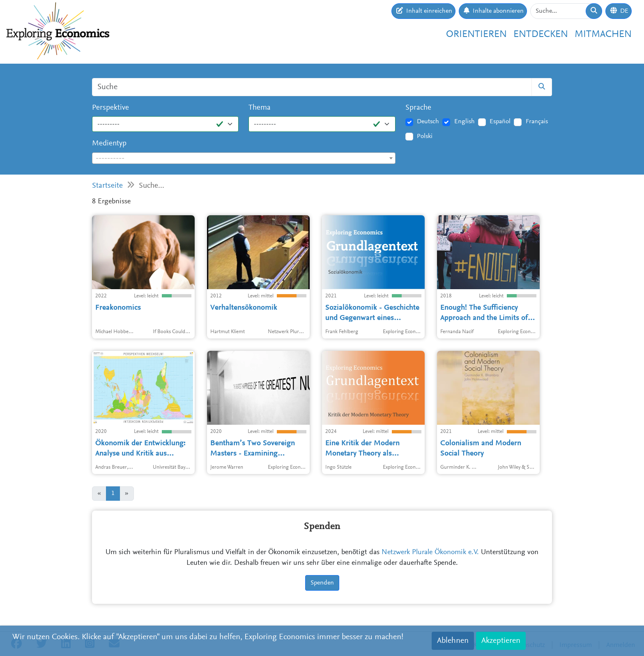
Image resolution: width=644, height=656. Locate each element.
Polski (425, 136)
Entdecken (541, 35)
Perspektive (110, 108)
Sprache (418, 108)
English (465, 122)
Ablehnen (453, 641)
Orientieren (476, 35)
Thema (260, 108)
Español (500, 122)
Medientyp (109, 144)
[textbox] (244, 159)
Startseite (107, 186)
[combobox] (244, 158)
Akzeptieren (501, 641)
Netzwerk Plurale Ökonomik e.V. (430, 552)
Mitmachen (603, 35)
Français (537, 122)
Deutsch (428, 122)
